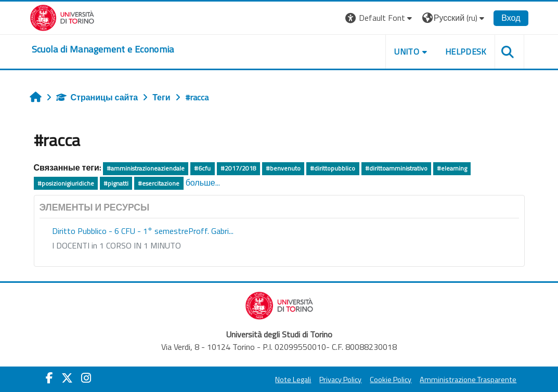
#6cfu (202, 168)
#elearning (452, 168)
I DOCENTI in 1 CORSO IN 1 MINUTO (116, 245)
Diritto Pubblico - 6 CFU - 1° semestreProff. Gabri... (143, 231)
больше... (203, 182)
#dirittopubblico (333, 168)
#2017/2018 (238, 168)
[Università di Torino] (62, 17)
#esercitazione (159, 183)
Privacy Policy (340, 380)
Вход (511, 18)
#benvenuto (283, 168)
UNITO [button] (407, 51)
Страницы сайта (97, 97)
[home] (103, 49)
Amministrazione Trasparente (468, 380)
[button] (380, 18)
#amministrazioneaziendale (146, 168)
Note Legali (293, 380)
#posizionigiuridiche (66, 183)
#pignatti (116, 183)
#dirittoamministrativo (396, 168)
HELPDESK (466, 51)
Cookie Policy (391, 380)
